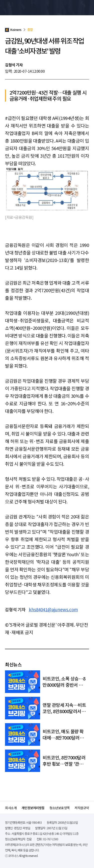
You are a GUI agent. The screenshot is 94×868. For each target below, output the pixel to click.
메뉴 (86, 8)
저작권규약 (82, 808)
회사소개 (11, 808)
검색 (77, 8)
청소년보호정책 (60, 808)
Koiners (16, 8)
